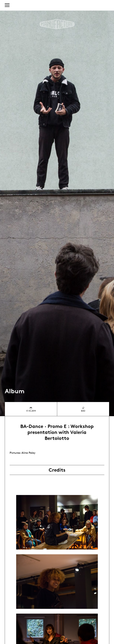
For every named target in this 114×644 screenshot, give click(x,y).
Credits (57, 470)
